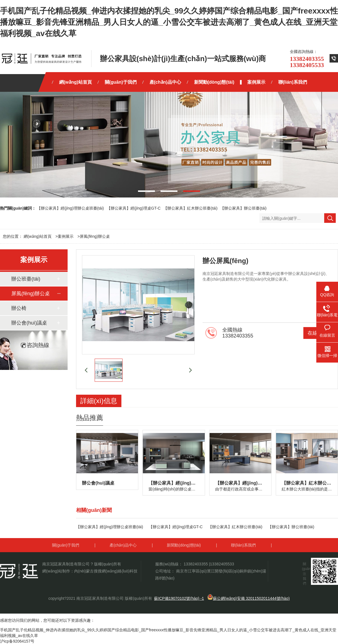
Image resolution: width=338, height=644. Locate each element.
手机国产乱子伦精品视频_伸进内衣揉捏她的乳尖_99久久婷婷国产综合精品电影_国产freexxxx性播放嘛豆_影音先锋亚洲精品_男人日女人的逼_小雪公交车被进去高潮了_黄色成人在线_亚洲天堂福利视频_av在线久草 (169, 22)
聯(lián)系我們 (243, 545)
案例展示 (66, 236)
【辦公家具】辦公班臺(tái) (243, 208)
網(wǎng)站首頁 (38, 236)
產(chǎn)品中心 (123, 545)
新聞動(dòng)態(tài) (184, 545)
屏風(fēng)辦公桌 (95, 236)
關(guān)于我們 (66, 545)
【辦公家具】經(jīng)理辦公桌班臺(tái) (70, 208)
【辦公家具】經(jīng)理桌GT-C (134, 208)
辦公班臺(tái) (26, 279)
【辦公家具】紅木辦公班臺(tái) (190, 208)
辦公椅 (19, 308)
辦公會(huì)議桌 (29, 323)
